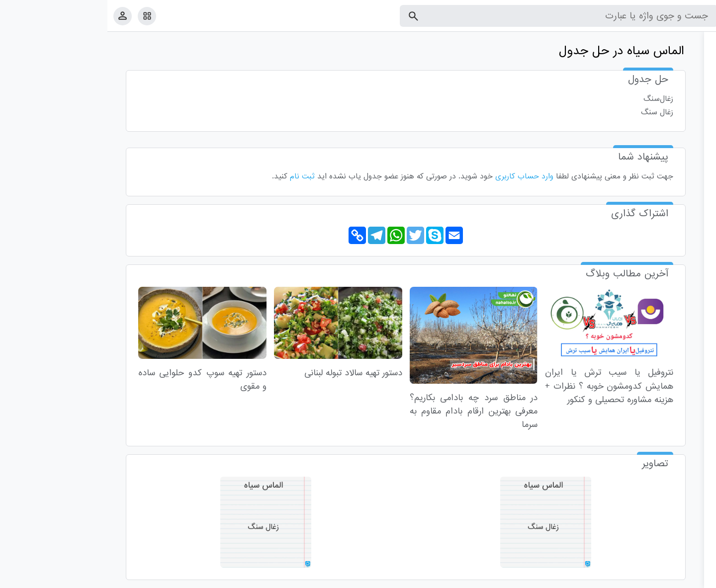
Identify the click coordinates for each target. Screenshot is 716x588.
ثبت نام (195, 176)
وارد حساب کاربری (417, 176)
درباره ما (627, 578)
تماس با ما (660, 578)
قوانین (690, 578)
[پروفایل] (15, 16)
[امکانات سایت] (40, 16)
